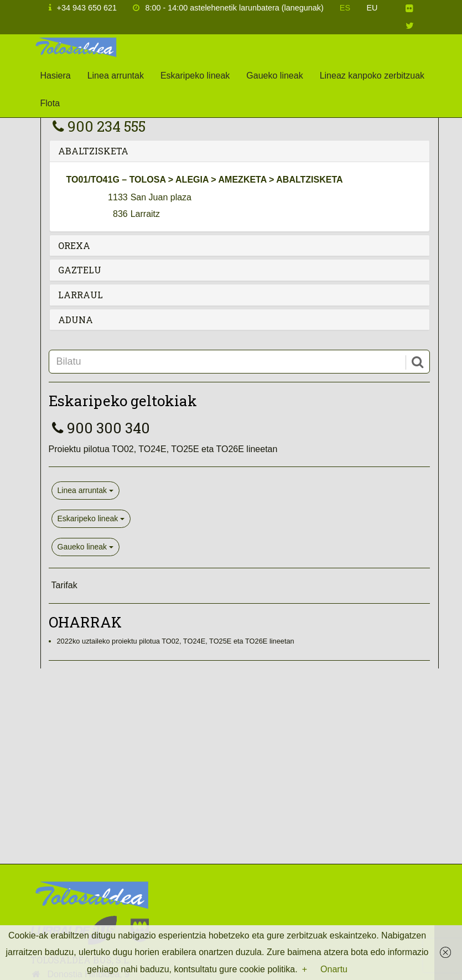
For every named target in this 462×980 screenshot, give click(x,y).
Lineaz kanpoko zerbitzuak (372, 76)
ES (345, 8)
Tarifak (64, 585)
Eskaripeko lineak (195, 76)
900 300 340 (99, 428)
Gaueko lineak (274, 76)
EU (372, 8)
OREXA (74, 245)
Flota (50, 103)
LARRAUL (81, 295)
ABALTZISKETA (93, 151)
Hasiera (56, 76)
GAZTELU (80, 270)
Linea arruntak (116, 76)
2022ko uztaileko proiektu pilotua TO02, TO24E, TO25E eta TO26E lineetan (176, 641)
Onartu (334, 969)
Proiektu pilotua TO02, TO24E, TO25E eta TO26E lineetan (163, 449)
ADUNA (76, 320)
